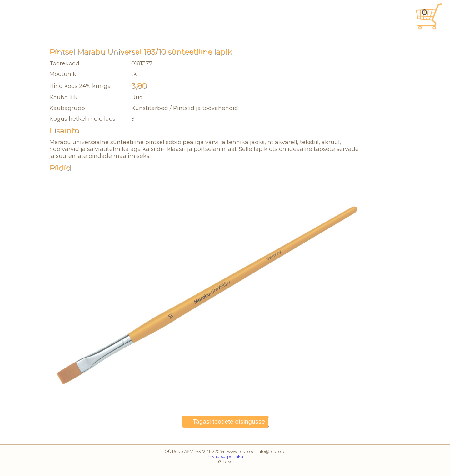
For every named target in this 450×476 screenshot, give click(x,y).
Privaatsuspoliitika (225, 456)
